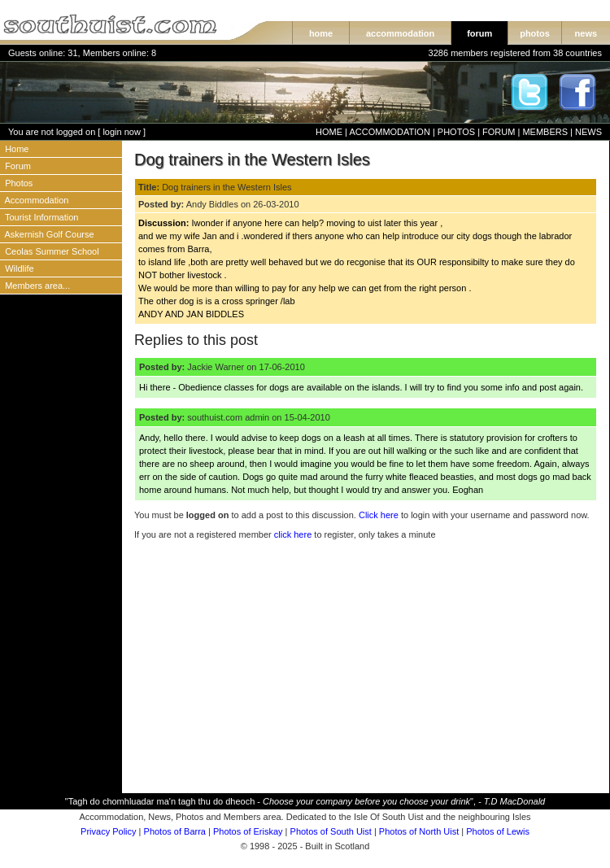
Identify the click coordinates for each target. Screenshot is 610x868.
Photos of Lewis (498, 831)
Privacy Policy (108, 831)
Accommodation (37, 200)
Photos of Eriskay (248, 831)
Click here (379, 515)
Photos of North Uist (419, 831)
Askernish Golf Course (50, 234)
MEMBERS (545, 132)
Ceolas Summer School (52, 251)
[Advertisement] (61, 549)
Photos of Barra (175, 831)
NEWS (588, 132)
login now (121, 132)
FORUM (499, 132)
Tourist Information (41, 217)
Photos (19, 183)
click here (293, 534)
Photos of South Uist (331, 831)
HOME (329, 132)
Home (17, 149)
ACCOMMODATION (389, 132)
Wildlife (19, 268)
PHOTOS (456, 132)
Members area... (37, 286)
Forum (18, 166)
